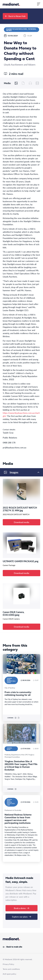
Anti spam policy (9, 974)
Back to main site (12, 947)
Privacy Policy (8, 964)
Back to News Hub (15, 16)
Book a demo (21, 908)
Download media (21, 522)
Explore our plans (22, 917)
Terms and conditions (11, 969)
